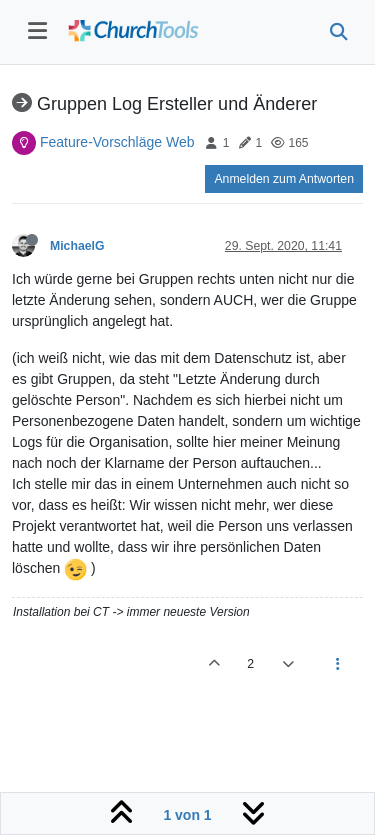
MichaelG (77, 246)
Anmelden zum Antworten (284, 179)
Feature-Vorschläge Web (117, 142)
